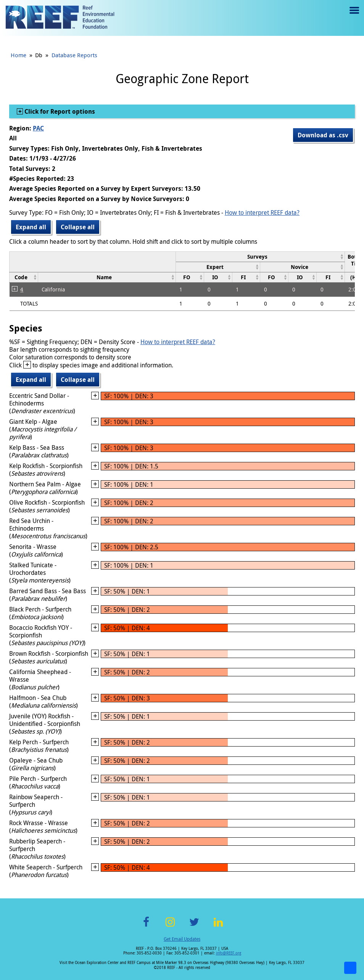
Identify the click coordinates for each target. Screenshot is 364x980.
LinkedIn (218, 926)
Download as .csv (323, 135)
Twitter (194, 926)
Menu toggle (354, 16)
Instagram (170, 926)
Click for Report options (59, 111)
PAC (38, 128)
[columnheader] (260, 257)
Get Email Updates (182, 939)
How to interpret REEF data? (262, 212)
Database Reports (74, 55)
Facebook (146, 926)
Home (19, 55)
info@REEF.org (229, 953)
